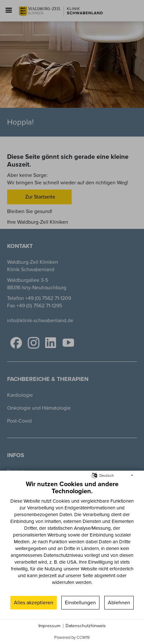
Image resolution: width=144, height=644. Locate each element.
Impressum (49, 626)
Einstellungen (80, 603)
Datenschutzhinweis (86, 626)
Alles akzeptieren (34, 603)
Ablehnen (119, 603)
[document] (72, 537)
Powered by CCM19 (72, 637)
